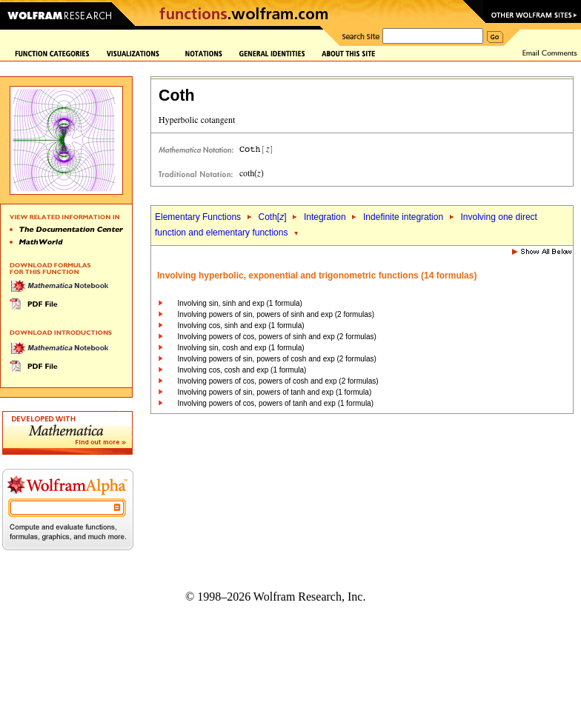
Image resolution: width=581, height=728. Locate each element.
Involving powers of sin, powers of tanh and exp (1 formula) (274, 392)
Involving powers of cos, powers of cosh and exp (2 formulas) (278, 381)
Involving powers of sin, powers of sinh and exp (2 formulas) (276, 314)
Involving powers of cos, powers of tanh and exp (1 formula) (275, 403)
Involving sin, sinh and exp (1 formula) (239, 303)
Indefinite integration (403, 217)
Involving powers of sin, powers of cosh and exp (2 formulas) (276, 359)
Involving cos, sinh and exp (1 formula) (240, 325)
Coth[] (272, 217)
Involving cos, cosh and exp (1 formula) (242, 370)
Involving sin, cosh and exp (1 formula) (240, 348)
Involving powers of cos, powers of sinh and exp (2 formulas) (276, 337)
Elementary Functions (198, 217)
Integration (325, 217)
